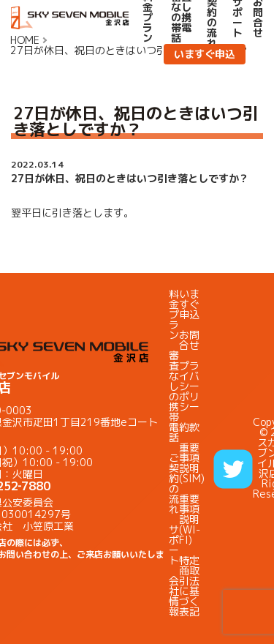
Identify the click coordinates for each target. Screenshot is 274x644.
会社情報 (174, 596)
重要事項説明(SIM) (192, 463)
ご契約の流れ (174, 483)
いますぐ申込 (205, 54)
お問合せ (189, 340)
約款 (189, 427)
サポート (174, 545)
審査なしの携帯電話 (174, 396)
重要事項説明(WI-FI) (190, 519)
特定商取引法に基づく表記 (189, 586)
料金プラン (174, 314)
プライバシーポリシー (189, 386)
